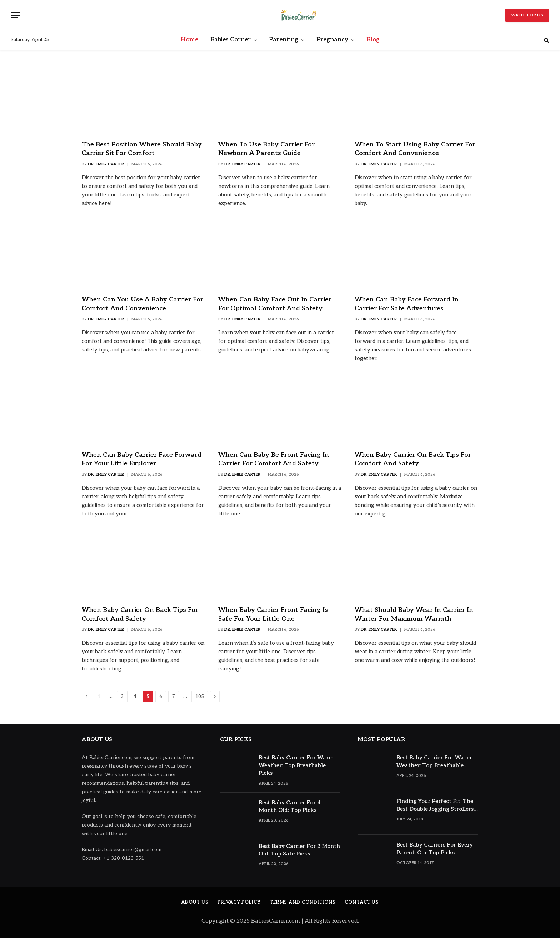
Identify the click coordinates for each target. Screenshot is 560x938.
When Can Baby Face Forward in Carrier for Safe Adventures (407, 304)
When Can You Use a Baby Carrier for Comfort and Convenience (142, 304)
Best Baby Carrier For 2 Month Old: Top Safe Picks (299, 850)
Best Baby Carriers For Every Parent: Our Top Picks (435, 849)
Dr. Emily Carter (106, 164)
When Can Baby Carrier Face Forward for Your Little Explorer (142, 459)
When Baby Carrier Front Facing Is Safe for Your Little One (273, 614)
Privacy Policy (239, 902)
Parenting (284, 40)
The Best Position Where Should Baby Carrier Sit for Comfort (142, 149)
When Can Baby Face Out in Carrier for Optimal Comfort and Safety (275, 304)
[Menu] (15, 15)
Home (189, 40)
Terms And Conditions (303, 902)
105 (200, 697)
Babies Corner (231, 40)
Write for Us (527, 15)
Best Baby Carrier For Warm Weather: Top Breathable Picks (296, 765)
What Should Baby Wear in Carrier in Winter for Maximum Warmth (414, 614)
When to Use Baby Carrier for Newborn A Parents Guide (266, 149)
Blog (373, 40)
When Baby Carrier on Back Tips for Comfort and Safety (413, 459)
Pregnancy (332, 40)
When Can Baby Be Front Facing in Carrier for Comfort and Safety (274, 459)
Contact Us (362, 902)
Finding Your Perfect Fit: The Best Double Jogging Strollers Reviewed (435, 805)
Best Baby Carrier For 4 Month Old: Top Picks (290, 806)
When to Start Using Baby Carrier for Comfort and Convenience (415, 149)
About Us (195, 902)
